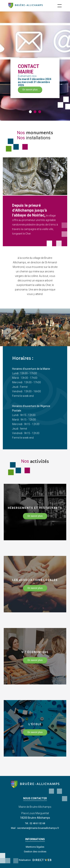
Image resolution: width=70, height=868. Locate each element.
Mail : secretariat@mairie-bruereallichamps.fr (35, 828)
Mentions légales (35, 847)
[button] (30, 112)
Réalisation (35, 860)
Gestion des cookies (35, 852)
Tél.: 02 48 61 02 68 (35, 823)
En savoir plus (30, 90)
